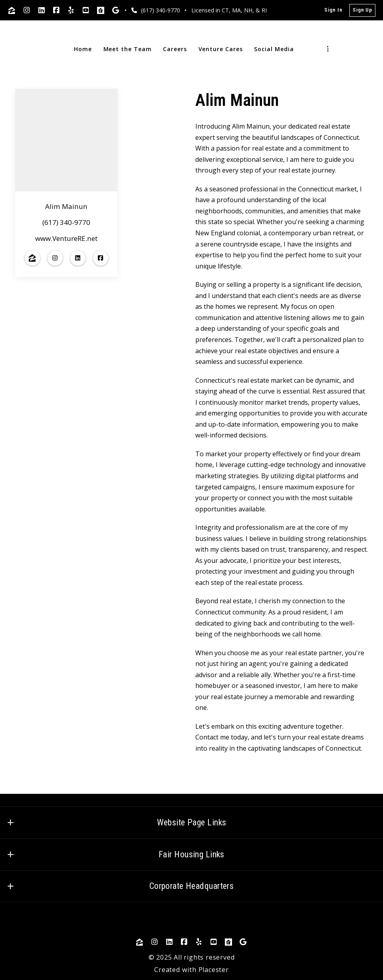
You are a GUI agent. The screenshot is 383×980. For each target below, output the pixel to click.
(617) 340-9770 (66, 223)
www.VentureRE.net (66, 238)
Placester (214, 970)
